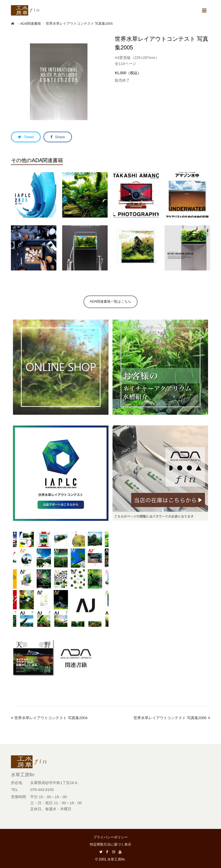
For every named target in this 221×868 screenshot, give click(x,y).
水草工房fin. (117, 859)
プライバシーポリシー (110, 837)
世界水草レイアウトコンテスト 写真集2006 (172, 718)
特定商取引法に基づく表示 (110, 844)
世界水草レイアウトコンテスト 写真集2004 (49, 718)
